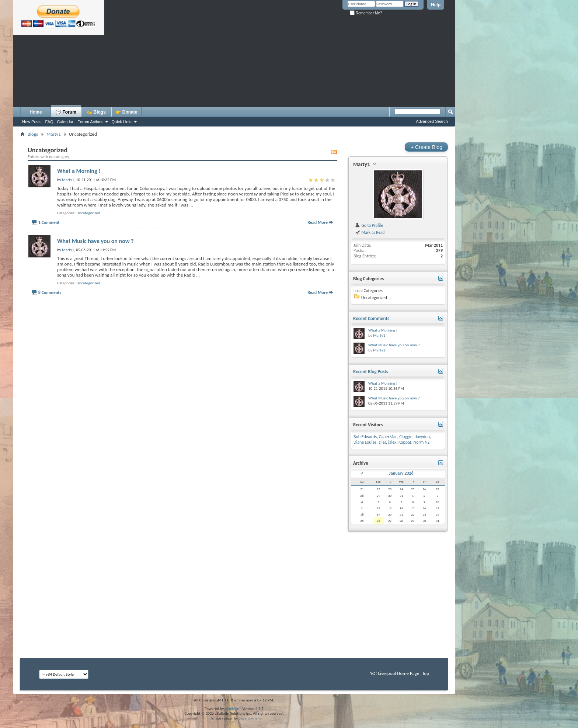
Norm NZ (421, 442)
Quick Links (122, 122)
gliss (382, 442)
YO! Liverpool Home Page (395, 673)
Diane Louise (365, 442)
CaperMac (388, 437)
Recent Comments (371, 318)
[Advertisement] (234, 87)
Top (426, 673)
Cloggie (406, 437)
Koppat (405, 442)
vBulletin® (233, 709)
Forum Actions (90, 122)
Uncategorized (88, 213)
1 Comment (49, 222)
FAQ (49, 122)
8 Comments (50, 292)
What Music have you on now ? (95, 241)
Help (436, 5)
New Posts (32, 122)
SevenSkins (248, 718)
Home (36, 112)
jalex (392, 442)
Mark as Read (370, 232)
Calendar (65, 122)
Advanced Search (432, 121)
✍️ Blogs (96, 112)
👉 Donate (126, 112)
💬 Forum (66, 112)
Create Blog (426, 147)
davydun (422, 437)
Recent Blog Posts (371, 372)
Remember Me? (366, 13)
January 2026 (401, 473)
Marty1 (362, 164)
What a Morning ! (79, 171)
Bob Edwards (365, 437)
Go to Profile (369, 225)
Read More (318, 222)
